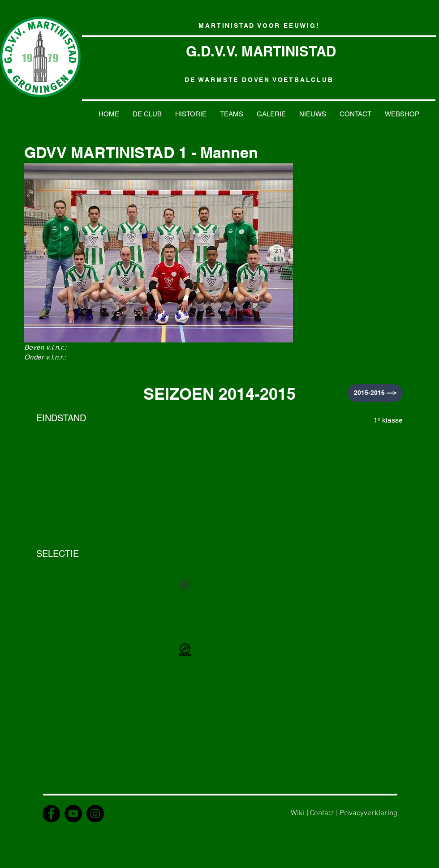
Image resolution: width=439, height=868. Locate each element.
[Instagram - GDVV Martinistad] (95, 814)
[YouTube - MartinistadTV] (73, 814)
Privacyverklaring (368, 813)
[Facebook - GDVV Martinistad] (51, 814)
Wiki (298, 813)
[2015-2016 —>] (375, 393)
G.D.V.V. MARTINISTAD (261, 51)
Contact (322, 813)
